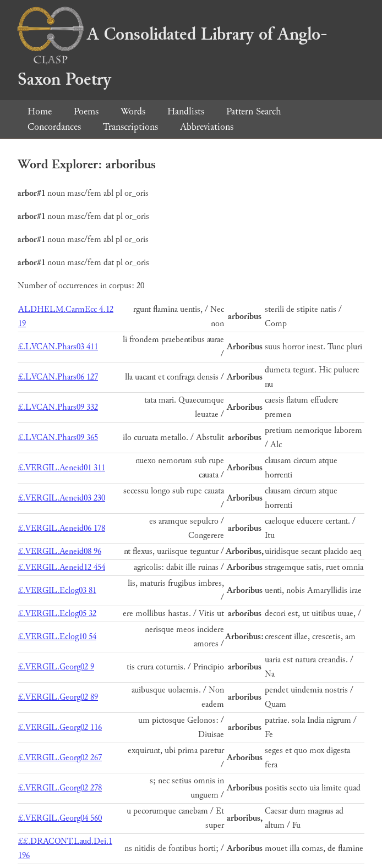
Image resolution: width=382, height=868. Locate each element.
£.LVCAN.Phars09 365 (58, 438)
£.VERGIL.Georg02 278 (60, 788)
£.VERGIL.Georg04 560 (60, 818)
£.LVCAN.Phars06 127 (58, 377)
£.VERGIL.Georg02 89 (58, 697)
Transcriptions (130, 127)
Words (133, 111)
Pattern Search (254, 111)
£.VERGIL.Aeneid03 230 (62, 498)
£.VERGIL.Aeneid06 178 (62, 528)
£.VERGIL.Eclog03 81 (57, 590)
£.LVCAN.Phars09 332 (58, 407)
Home (40, 111)
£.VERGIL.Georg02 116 (60, 727)
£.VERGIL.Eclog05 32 (57, 614)
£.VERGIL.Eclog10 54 (57, 637)
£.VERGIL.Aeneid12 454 (62, 567)
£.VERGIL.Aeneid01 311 (62, 468)
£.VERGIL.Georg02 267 (60, 758)
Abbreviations (207, 127)
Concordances (54, 127)
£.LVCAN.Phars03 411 (58, 347)
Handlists (186, 111)
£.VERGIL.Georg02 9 (56, 667)
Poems (86, 111)
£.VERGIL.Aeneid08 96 (60, 551)
